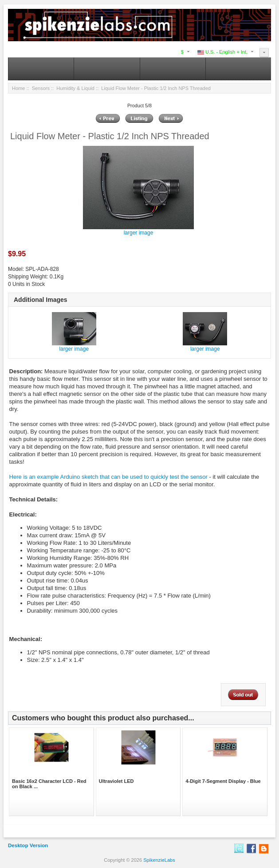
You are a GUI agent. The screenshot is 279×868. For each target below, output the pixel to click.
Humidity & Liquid (75, 88)
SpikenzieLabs (159, 860)
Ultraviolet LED (116, 781)
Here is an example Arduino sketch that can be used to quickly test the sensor (108, 477)
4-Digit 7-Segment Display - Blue (223, 781)
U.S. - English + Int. (222, 52)
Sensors (41, 88)
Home (18, 88)
